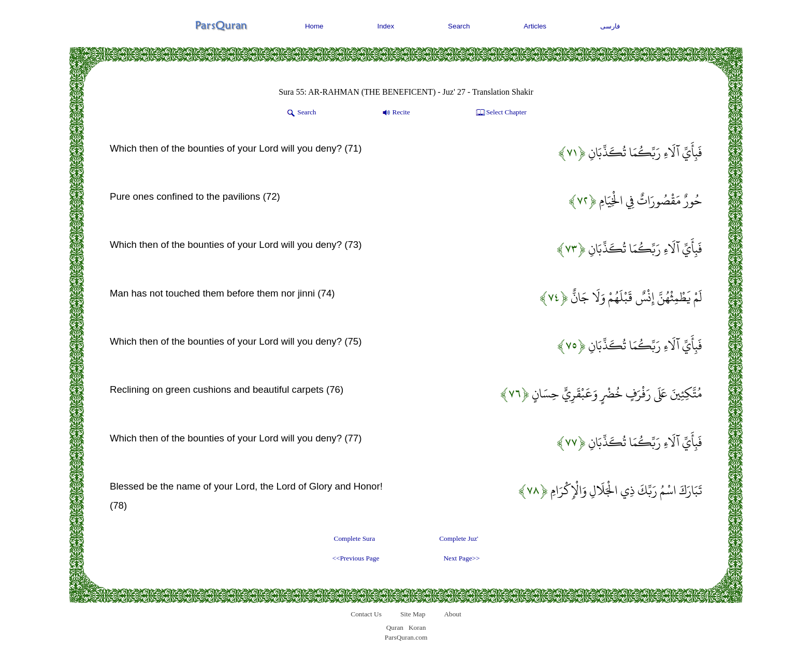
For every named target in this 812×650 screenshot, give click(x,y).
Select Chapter (501, 113)
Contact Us (366, 614)
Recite (395, 113)
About (452, 614)
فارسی (610, 26)
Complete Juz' (459, 538)
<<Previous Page (356, 558)
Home (314, 26)
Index (386, 26)
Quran (395, 627)
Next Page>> (461, 558)
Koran (417, 627)
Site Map (413, 614)
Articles (535, 26)
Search (459, 26)
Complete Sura (355, 538)
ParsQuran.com (406, 637)
